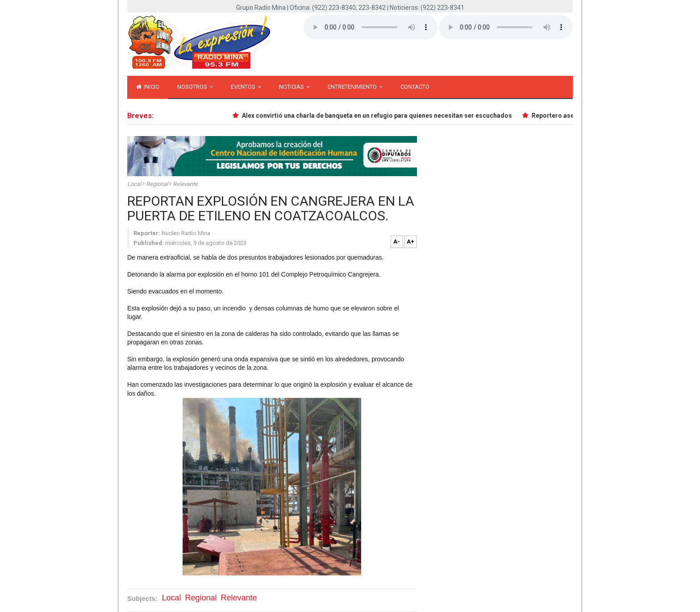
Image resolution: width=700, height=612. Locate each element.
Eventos (246, 87)
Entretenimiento (355, 87)
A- (397, 242)
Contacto (415, 87)
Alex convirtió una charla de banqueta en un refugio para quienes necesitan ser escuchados (379, 116)
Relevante (185, 184)
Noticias (294, 87)
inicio (148, 87)
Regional (158, 184)
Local (135, 184)
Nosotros (195, 87)
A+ (410, 242)
